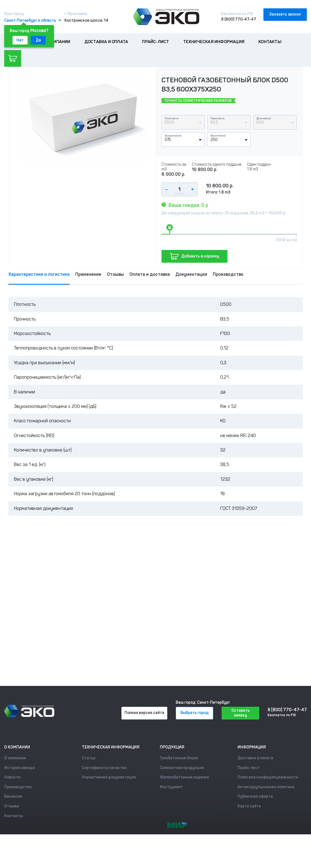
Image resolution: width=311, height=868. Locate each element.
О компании (57, 42)
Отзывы (115, 274)
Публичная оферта (255, 796)
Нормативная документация (109, 777)
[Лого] (166, 17)
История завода (19, 768)
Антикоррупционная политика (266, 787)
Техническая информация (214, 42)
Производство (228, 274)
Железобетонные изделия (184, 777)
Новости (12, 777)
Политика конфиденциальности (268, 777)
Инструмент (171, 787)
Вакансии (13, 796)
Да (38, 40)
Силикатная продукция (182, 768)
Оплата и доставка (150, 274)
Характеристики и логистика (39, 274)
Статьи (89, 758)
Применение (88, 274)
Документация (191, 274)
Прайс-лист (155, 42)
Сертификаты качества (104, 768)
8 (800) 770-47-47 (239, 19)
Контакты (270, 42)
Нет (20, 40)
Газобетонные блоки (179, 758)
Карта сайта (249, 806)
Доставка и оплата (106, 42)
